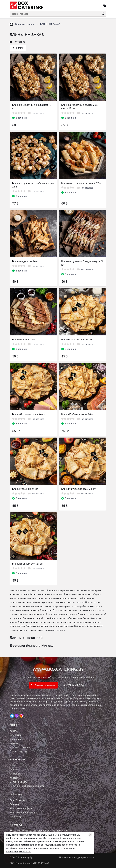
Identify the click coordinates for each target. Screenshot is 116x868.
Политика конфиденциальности (77, 857)
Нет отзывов (36, 113)
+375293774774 (72, 685)
